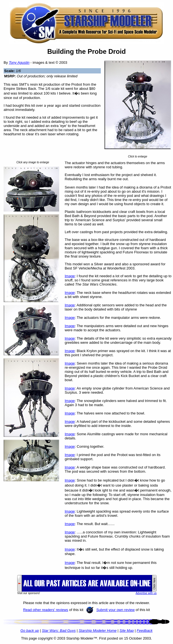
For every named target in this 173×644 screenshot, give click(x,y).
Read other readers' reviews (46, 610)
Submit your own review (116, 610)
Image (70, 276)
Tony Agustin (19, 63)
